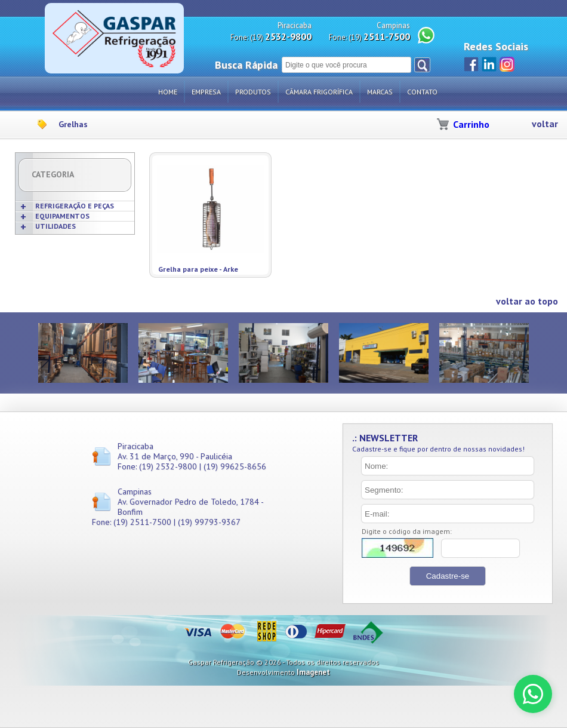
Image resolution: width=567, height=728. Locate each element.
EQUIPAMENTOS (62, 216)
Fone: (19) (271, 37)
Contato (422, 92)
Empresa (206, 92)
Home (168, 92)
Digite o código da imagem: (407, 531)
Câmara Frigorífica (319, 92)
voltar (545, 124)
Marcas (380, 92)
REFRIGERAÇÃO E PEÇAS (75, 206)
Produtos (253, 92)
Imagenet (313, 672)
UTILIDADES (56, 226)
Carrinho (471, 124)
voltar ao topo (527, 301)
